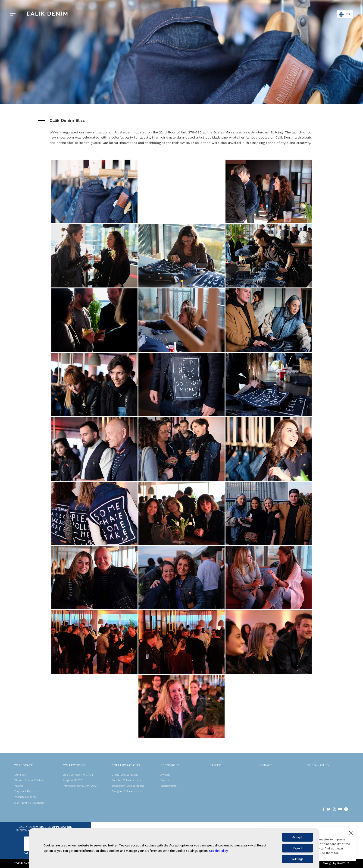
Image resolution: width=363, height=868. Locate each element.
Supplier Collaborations (126, 780)
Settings (297, 859)
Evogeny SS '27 (72, 780)
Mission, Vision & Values (29, 780)
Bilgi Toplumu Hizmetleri (30, 803)
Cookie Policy (218, 851)
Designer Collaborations (127, 791)
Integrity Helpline (25, 797)
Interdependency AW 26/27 (80, 786)
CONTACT (265, 765)
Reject (297, 848)
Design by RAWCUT (336, 863)
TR (345, 15)
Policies (19, 786)
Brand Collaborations (125, 775)
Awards (165, 775)
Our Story (20, 775)
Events (165, 780)
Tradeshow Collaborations (128, 786)
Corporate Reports (25, 791)
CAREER (215, 765)
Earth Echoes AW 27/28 (78, 775)
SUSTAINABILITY (318, 765)
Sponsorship (168, 786)
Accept (297, 837)
